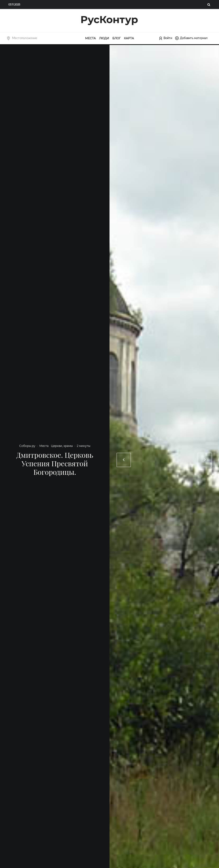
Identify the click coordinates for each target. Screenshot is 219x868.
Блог (116, 38)
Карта (129, 38)
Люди (104, 38)
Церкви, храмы (62, 446)
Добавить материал (191, 38)
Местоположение (25, 38)
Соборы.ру (27, 446)
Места (90, 38)
